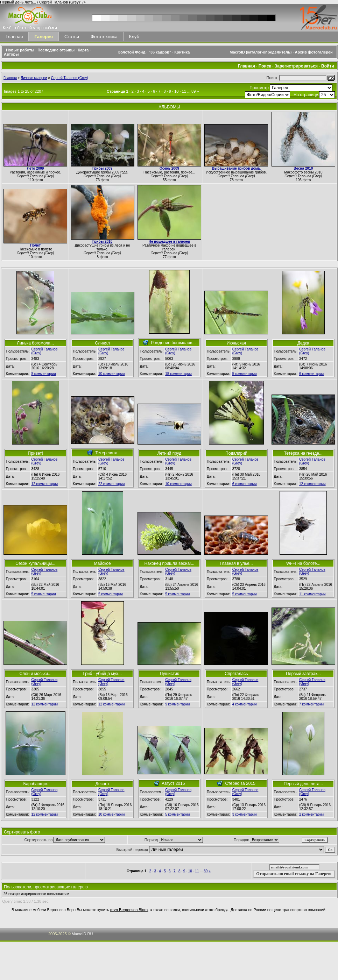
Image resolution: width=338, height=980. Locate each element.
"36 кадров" (160, 52)
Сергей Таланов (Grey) (70, 78)
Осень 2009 (169, 168)
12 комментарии (45, 484)
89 (193, 91)
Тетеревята (106, 453)
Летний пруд (170, 453)
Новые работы (20, 50)
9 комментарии (177, 704)
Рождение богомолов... (173, 343)
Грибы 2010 (102, 242)
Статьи (72, 37)
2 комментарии (311, 814)
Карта (83, 50)
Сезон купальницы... (35, 563)
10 (176, 91)
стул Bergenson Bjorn (129, 910)
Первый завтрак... (303, 674)
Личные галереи (34, 78)
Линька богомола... (35, 343)
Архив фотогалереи (314, 52)
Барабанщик (35, 784)
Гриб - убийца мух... (102, 674)
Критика (182, 52)
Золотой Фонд (132, 52)
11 (184, 91)
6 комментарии (311, 374)
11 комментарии (312, 594)
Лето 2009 (35, 168)
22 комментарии (112, 484)
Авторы (11, 54)
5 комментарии (245, 374)
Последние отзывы (56, 50)
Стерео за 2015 (240, 783)
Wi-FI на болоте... (303, 563)
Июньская (236, 343)
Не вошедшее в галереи (169, 242)
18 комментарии (178, 374)
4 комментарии (245, 704)
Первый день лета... (303, 784)
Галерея (44, 37)
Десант (103, 784)
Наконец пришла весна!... (169, 563)
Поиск (265, 66)
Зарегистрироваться (296, 66)
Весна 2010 (303, 168)
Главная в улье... (236, 563)
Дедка (303, 343)
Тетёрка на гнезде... (303, 453)
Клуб (134, 37)
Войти (328, 66)
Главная (14, 37)
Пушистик (169, 674)
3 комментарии (245, 814)
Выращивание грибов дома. (237, 168)
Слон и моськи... (35, 674)
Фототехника (104, 37)
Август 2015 (173, 783)
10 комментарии (112, 374)
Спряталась (236, 674)
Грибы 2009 (102, 168)
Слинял (102, 343)
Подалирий (236, 453)
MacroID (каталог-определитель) (260, 52)
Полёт (35, 245)
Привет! (36, 453)
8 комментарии (44, 374)
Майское (102, 563)
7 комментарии (311, 704)
